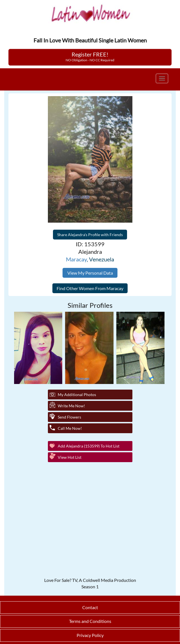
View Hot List (70, 457)
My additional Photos (77, 395)
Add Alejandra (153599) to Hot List (89, 446)
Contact (90, 607)
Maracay (76, 259)
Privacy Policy (90, 635)
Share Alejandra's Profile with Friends (90, 235)
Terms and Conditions (90, 621)
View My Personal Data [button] (90, 273)
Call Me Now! (70, 428)
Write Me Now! (71, 406)
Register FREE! (90, 57)
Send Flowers (69, 417)
